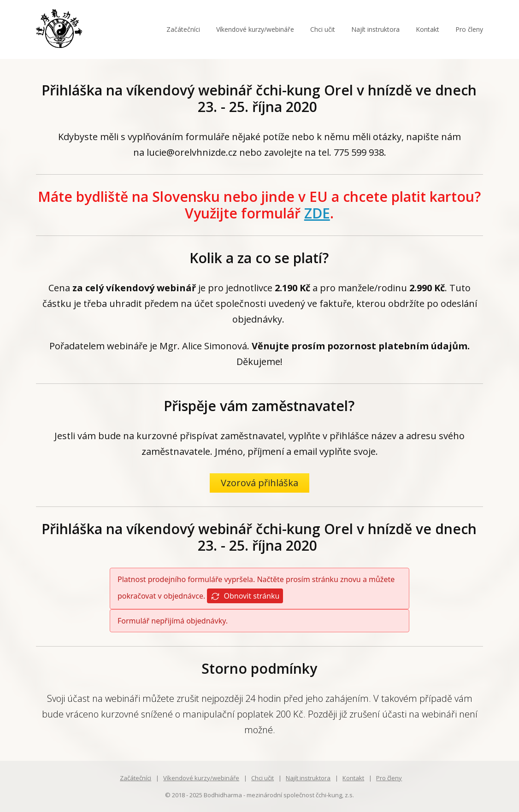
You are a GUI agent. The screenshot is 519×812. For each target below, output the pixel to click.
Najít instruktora (375, 29)
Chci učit (323, 29)
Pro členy (469, 29)
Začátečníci (183, 29)
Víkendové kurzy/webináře (255, 29)
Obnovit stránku (245, 596)
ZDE (317, 213)
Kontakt (428, 29)
